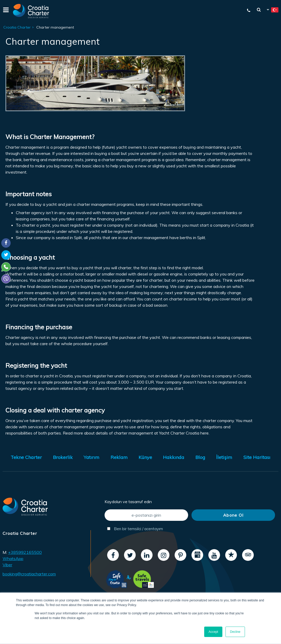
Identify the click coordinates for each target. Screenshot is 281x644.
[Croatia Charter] (31, 11)
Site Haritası (257, 457)
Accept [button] (213, 632)
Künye (145, 457)
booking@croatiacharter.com (29, 574)
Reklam (119, 457)
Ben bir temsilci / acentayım (135, 529)
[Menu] (5, 11)
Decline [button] (235, 632)
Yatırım (91, 457)
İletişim (224, 457)
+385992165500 (25, 552)
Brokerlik (63, 457)
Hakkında (174, 457)
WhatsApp (13, 558)
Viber (7, 565)
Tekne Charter (26, 457)
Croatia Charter (17, 27)
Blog (200, 457)
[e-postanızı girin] (146, 515)
